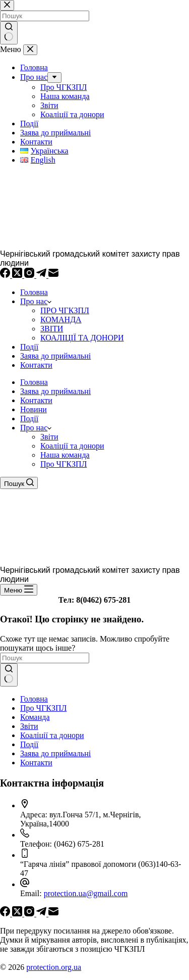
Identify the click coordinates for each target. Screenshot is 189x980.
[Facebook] (6, 275)
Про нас (36, 301)
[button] (49, 428)
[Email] (53, 275)
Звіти (49, 437)
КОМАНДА (61, 320)
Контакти (36, 365)
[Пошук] (19, 483)
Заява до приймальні (55, 356)
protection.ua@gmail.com (86, 893)
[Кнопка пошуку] (9, 675)
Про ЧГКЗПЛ (64, 464)
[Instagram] (30, 275)
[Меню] (19, 590)
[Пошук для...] (45, 658)
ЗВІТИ (52, 329)
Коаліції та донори (72, 446)
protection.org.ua (54, 967)
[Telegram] (42, 275)
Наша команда (65, 455)
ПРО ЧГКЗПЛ (65, 310)
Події (29, 347)
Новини (34, 409)
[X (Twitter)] (18, 275)
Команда (35, 717)
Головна (34, 292)
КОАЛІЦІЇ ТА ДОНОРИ (82, 338)
